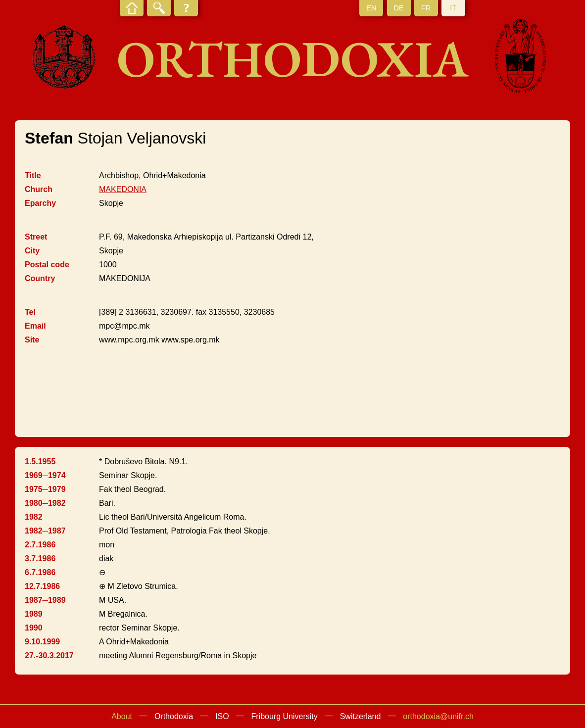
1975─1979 (45, 489)
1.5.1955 (40, 461)
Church (39, 189)
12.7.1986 (42, 586)
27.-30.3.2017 (49, 655)
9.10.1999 (42, 642)
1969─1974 (45, 475)
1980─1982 (45, 503)
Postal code (47, 265)
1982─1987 (45, 531)
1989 (34, 614)
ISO (222, 716)
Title (33, 175)
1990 (34, 628)
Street (36, 237)
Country (40, 278)
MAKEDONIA (123, 189)
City (32, 251)
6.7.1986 (40, 572)
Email (35, 326)
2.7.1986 (40, 545)
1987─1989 (45, 600)
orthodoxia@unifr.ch (438, 716)
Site (32, 340)
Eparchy (40, 203)
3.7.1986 (40, 558)
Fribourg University (285, 716)
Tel (30, 312)
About (122, 716)
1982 (34, 517)
